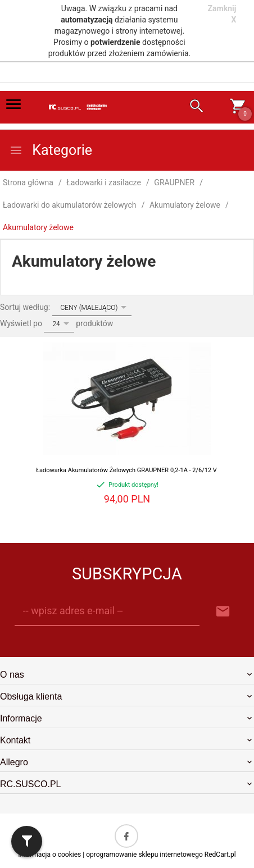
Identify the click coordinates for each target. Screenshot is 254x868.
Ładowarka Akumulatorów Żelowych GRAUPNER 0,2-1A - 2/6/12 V (126, 470)
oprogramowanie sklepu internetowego (144, 855)
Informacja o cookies (49, 855)
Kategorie (51, 150)
